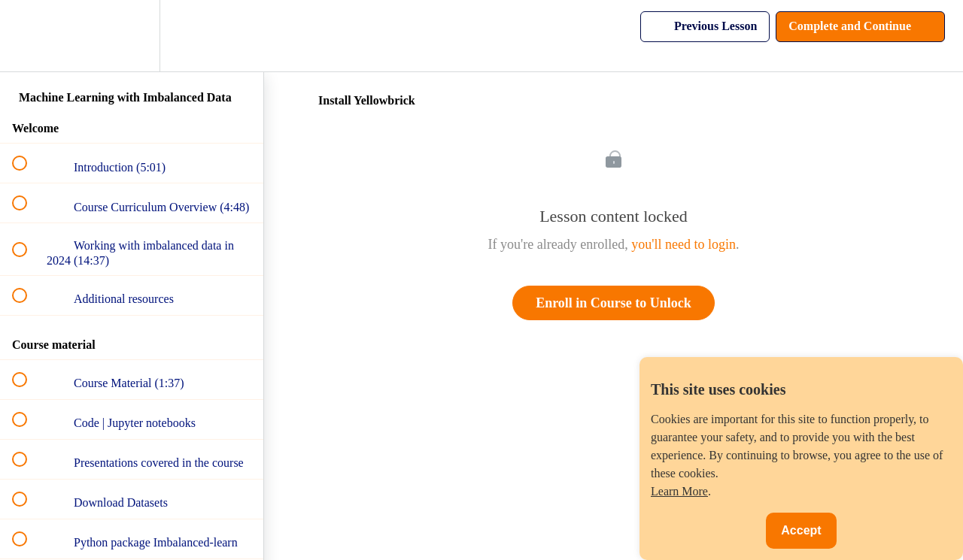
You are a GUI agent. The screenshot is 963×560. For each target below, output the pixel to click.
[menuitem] (132, 36)
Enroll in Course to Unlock (614, 303)
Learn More (679, 491)
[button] (28, 36)
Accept (801, 530)
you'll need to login (684, 244)
